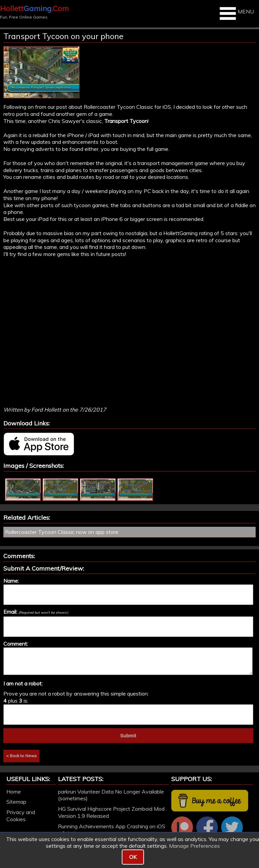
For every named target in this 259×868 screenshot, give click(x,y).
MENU (236, 13)
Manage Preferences (194, 846)
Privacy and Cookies (21, 816)
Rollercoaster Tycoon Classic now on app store (62, 532)
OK (133, 857)
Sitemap (16, 802)
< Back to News (21, 756)
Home (14, 792)
